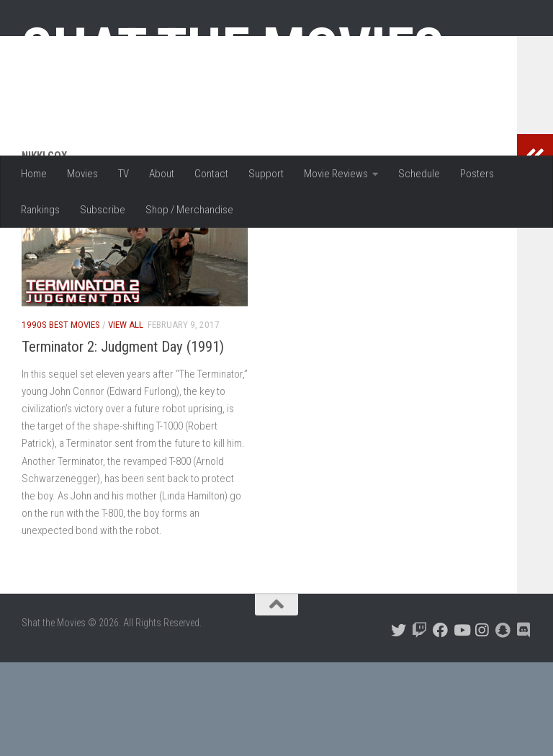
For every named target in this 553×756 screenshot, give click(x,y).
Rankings (40, 210)
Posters (477, 174)
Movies (82, 174)
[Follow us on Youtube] (461, 724)
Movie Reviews (336, 174)
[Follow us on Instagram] (482, 724)
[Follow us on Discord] (524, 724)
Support (266, 174)
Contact (211, 174)
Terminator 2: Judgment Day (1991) (123, 440)
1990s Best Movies (61, 418)
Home (34, 174)
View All (126, 418)
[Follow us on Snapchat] (503, 724)
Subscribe (103, 210)
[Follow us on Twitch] (419, 724)
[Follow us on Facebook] (440, 724)
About (162, 174)
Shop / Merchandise (189, 210)
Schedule (419, 174)
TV (123, 174)
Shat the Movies (233, 49)
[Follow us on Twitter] (399, 724)
